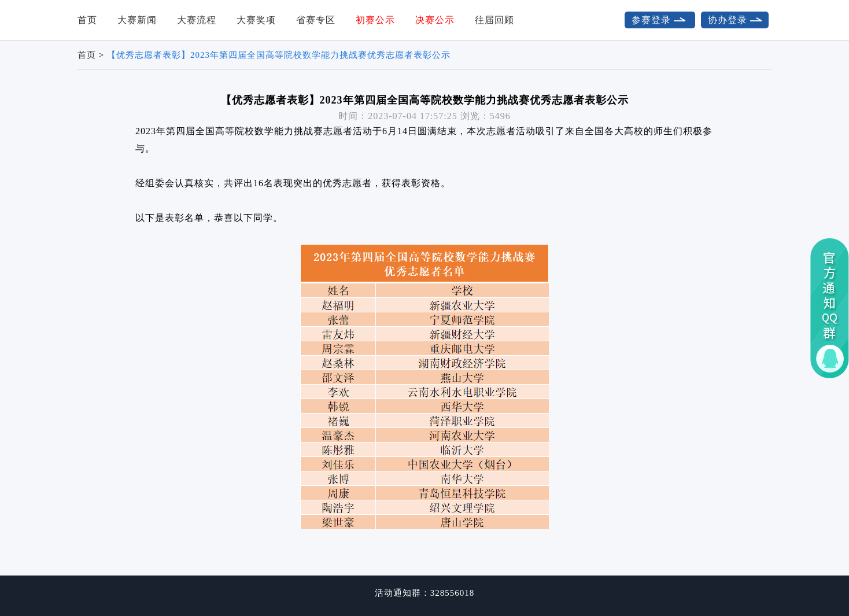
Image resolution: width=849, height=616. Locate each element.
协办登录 (735, 20)
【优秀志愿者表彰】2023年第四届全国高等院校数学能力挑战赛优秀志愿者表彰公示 (279, 55)
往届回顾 (494, 20)
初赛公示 (375, 20)
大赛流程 (197, 20)
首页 (87, 20)
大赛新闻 (137, 20)
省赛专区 (316, 20)
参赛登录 (660, 20)
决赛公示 (435, 20)
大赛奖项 (256, 20)
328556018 (453, 593)
